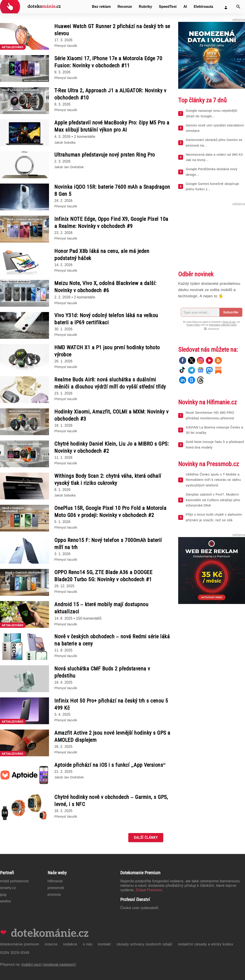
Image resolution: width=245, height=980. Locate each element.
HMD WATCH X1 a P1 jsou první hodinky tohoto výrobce (107, 351)
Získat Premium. (149, 890)
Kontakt (104, 944)
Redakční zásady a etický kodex (206, 944)
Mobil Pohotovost (14, 881)
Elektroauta (203, 7)
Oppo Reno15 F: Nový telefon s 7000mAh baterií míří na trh (108, 544)
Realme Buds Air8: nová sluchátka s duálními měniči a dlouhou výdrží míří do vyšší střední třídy (110, 383)
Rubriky (145, 7)
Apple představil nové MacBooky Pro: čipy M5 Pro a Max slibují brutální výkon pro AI (112, 126)
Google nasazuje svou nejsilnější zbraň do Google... (211, 113)
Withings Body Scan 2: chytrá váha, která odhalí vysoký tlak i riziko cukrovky (108, 480)
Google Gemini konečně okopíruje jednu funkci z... (212, 186)
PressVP (54, 894)
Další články (146, 838)
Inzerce (51, 944)
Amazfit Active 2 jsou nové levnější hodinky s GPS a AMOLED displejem (112, 736)
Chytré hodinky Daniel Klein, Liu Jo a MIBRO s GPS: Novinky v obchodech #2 (112, 447)
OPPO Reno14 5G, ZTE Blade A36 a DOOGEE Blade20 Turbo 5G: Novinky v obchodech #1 (103, 576)
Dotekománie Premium (20, 944)
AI (185, 7)
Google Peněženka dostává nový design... (212, 172)
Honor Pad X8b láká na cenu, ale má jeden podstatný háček (102, 255)
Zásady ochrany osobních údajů (144, 944)
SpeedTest (168, 7)
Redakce (70, 944)
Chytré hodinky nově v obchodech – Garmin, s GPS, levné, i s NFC (111, 801)
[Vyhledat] (238, 7)
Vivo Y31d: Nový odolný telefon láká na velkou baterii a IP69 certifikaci (106, 319)
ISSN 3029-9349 (15, 953)
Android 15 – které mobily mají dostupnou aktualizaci (101, 608)
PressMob (56, 888)
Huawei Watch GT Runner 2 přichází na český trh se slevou (112, 30)
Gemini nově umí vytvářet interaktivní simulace (215, 128)
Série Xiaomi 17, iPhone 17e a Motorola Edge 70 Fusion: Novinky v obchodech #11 (108, 62)
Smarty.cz (8, 888)
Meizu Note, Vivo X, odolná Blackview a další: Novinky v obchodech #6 (105, 287)
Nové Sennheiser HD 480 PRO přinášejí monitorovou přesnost (210, 415)
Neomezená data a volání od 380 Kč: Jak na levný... (215, 157)
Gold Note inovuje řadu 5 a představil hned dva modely (215, 445)
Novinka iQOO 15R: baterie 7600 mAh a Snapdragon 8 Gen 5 (112, 190)
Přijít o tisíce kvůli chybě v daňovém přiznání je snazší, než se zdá (214, 517)
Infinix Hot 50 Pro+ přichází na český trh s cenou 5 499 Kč (111, 704)
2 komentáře (85, 137)
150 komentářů (89, 618)
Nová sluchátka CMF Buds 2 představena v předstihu (102, 672)
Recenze (125, 7)
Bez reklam (101, 7)
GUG (3, 894)
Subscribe (231, 312)
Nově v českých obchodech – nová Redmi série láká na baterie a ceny (112, 640)
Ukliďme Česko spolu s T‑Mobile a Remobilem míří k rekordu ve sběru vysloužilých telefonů (213, 480)
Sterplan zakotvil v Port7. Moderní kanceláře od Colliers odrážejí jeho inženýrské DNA (213, 500)
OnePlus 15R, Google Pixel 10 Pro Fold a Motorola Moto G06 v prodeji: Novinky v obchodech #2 (110, 512)
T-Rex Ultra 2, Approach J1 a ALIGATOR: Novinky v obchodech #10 (110, 94)
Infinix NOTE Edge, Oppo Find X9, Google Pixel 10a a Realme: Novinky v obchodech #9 (111, 223)
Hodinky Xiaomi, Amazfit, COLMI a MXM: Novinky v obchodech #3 (111, 415)
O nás (88, 944)
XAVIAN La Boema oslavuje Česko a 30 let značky (214, 430)
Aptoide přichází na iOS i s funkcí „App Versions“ (110, 765)
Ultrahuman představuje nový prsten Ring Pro (105, 155)
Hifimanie (55, 881)
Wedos (5, 901)
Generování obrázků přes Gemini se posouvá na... (214, 143)
